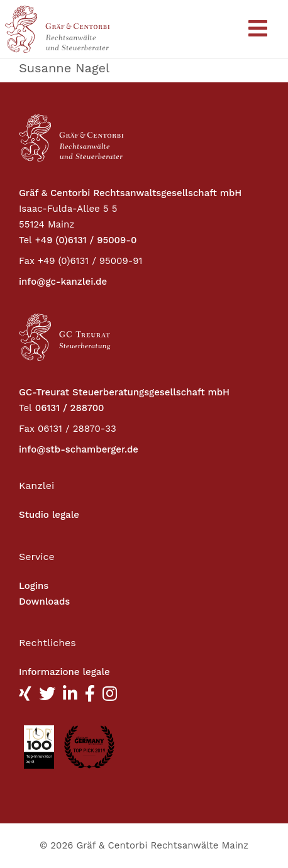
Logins (34, 586)
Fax (27, 261)
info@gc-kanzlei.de (63, 282)
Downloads (44, 602)
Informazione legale (64, 672)
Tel (25, 240)
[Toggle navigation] (258, 29)
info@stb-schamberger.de (79, 449)
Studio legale (49, 515)
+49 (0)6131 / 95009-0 (86, 240)
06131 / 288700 (70, 408)
